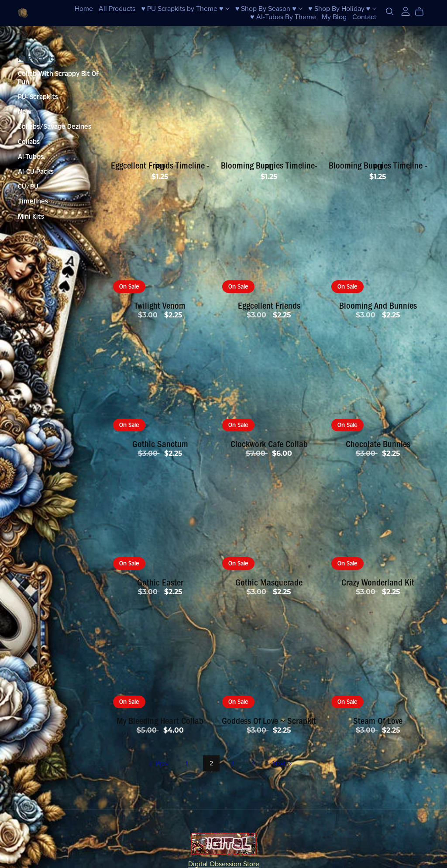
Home (84, 8)
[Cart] (423, 12)
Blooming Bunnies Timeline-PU (269, 166)
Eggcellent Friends (269, 306)
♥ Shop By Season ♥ (269, 8)
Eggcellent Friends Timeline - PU (160, 166)
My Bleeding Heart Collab (160, 721)
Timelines (33, 201)
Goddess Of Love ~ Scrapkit (269, 721)
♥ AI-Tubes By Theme (283, 17)
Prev (158, 764)
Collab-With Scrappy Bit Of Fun (58, 78)
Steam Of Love (378, 721)
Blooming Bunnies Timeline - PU (378, 166)
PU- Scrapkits (38, 97)
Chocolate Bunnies (378, 444)
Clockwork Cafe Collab (269, 444)
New (25, 112)
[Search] (390, 12)
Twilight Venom (160, 306)
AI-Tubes (31, 157)
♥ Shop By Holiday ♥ (342, 8)
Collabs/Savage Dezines (55, 127)
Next (283, 764)
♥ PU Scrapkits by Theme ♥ (186, 8)
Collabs (29, 142)
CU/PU (28, 186)
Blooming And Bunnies (378, 306)
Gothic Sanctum (160, 444)
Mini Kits (31, 217)
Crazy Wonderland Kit (378, 582)
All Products (117, 8)
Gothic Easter (160, 582)
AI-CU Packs (36, 172)
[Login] (406, 11)
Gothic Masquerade (269, 582)
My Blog (334, 17)
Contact (364, 17)
